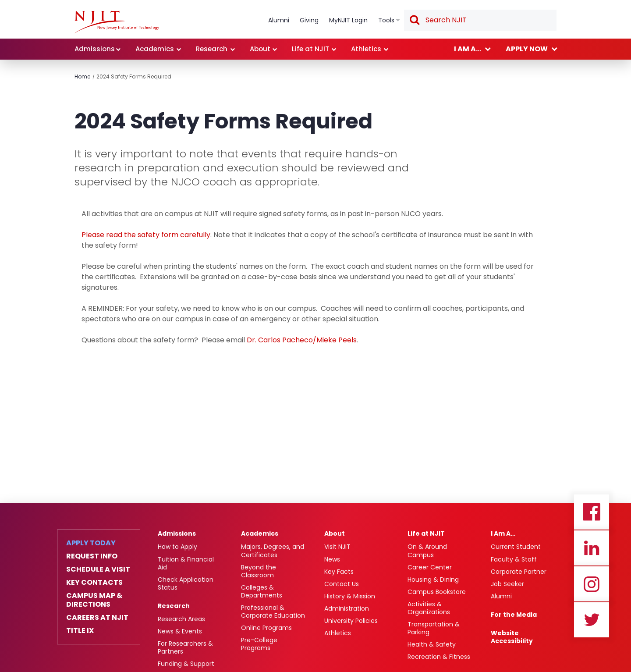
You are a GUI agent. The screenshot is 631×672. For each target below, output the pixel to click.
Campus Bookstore (437, 592)
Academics (155, 49)
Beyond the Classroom (259, 571)
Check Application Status (186, 583)
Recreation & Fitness (439, 657)
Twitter (592, 620)
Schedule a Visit (98, 569)
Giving (309, 20)
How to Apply (177, 547)
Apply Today (91, 543)
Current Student (516, 547)
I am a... (468, 49)
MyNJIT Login (348, 20)
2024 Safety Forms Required (134, 76)
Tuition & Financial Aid (186, 563)
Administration (347, 608)
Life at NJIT (310, 49)
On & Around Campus (427, 551)
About (260, 49)
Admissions (95, 49)
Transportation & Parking (434, 628)
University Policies (351, 621)
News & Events (180, 631)
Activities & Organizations (429, 608)
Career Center (430, 567)
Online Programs (266, 628)
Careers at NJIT (97, 618)
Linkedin (592, 548)
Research (212, 49)
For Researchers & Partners (185, 647)
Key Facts (339, 572)
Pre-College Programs (259, 644)
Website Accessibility (512, 637)
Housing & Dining (433, 580)
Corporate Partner (519, 572)
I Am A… (503, 533)
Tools (386, 20)
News (332, 559)
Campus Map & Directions (94, 600)
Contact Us (342, 584)
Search (414, 21)
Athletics (366, 49)
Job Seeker (507, 584)
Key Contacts (94, 583)
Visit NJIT (337, 547)
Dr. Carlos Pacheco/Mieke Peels (302, 340)
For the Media (514, 615)
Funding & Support (186, 664)
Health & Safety (432, 644)
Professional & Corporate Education (273, 612)
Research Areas (181, 619)
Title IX (80, 631)
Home (82, 76)
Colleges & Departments (262, 591)
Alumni (279, 20)
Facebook (592, 512)
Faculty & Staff (514, 559)
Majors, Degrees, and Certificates (273, 551)
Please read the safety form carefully (146, 235)
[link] (117, 22)
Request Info (92, 556)
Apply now (527, 49)
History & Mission (350, 596)
